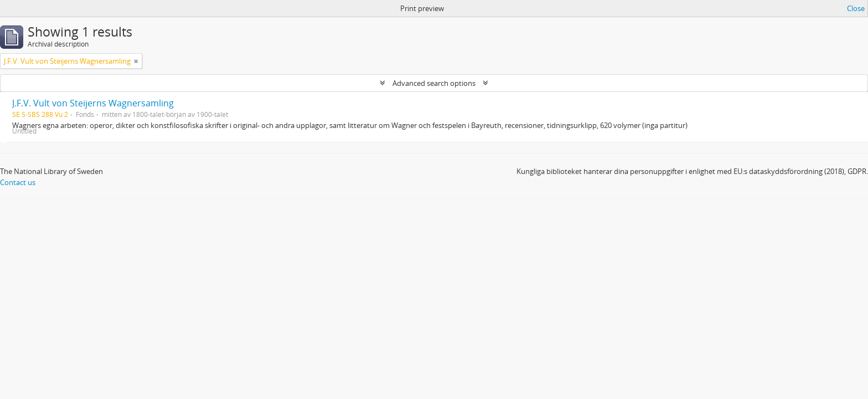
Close (856, 8)
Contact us (18, 182)
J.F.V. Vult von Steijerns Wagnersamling (93, 103)
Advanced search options (434, 83)
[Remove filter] (136, 61)
